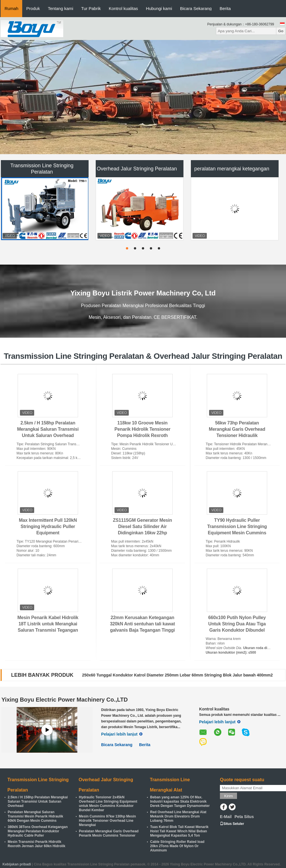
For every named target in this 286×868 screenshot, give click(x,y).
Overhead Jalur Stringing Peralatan (137, 169)
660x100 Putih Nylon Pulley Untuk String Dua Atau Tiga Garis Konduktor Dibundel (237, 624)
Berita (225, 8)
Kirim (228, 796)
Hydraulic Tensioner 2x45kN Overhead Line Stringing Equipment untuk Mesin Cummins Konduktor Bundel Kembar (108, 804)
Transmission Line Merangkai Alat (170, 785)
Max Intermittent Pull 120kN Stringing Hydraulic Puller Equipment (48, 526)
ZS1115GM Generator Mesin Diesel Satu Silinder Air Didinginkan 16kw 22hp (142, 526)
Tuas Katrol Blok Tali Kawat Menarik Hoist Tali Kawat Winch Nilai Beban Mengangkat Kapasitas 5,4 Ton (179, 831)
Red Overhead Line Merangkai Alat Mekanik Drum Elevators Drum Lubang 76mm (178, 816)
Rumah (11, 8)
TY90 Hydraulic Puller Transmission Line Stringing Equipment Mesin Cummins (237, 526)
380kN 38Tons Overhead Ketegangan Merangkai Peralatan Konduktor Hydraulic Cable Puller (38, 831)
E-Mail (226, 817)
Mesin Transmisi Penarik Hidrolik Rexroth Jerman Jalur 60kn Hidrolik (36, 844)
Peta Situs (244, 817)
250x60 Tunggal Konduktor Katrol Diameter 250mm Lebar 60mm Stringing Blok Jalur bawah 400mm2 (177, 675)
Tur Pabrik (91, 8)
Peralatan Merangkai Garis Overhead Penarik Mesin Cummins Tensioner (109, 833)
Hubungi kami (159, 8)
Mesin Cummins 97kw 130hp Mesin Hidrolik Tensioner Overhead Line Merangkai (107, 821)
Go (281, 31)
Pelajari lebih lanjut (122, 734)
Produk (33, 8)
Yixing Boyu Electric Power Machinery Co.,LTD (65, 700)
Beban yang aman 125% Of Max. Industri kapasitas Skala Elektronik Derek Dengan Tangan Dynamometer (180, 801)
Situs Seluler (232, 824)
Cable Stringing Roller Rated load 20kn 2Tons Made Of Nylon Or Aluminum (177, 846)
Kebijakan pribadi (17, 864)
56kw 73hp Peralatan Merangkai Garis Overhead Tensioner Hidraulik (237, 429)
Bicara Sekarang (196, 8)
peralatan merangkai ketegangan (232, 169)
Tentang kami (61, 8)
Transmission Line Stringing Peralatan (42, 169)
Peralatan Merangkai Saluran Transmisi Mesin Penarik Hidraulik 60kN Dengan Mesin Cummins (35, 816)
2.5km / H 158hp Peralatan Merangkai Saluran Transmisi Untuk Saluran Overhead (48, 429)
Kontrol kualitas (123, 8)
